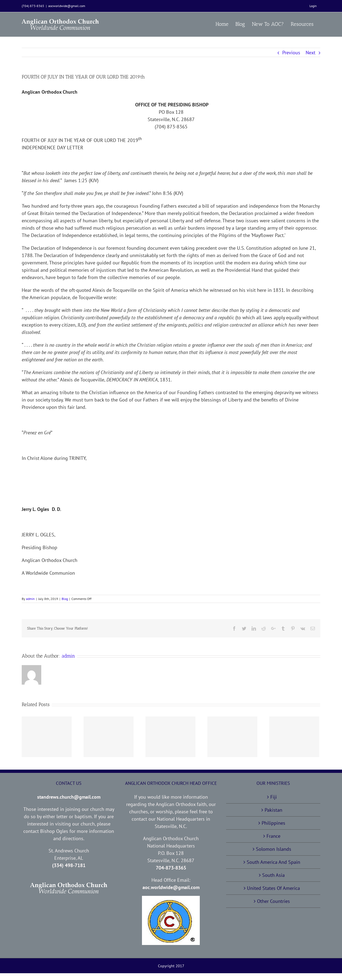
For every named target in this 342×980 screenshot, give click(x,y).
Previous (291, 53)
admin (30, 599)
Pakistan (273, 810)
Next (311, 53)
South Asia (273, 875)
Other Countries (273, 901)
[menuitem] (313, 6)
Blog (65, 599)
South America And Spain (273, 862)
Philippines (273, 823)
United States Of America (273, 888)
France (273, 836)
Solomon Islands (274, 849)
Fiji (274, 797)
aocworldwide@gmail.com (67, 6)
